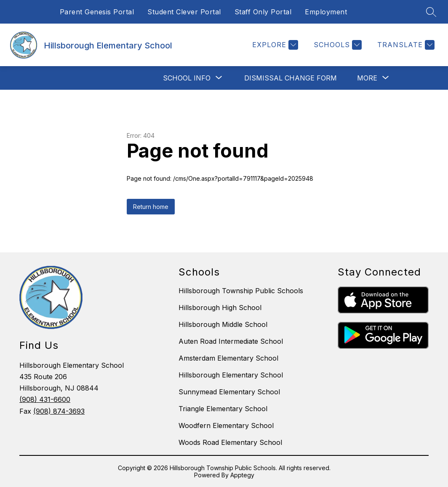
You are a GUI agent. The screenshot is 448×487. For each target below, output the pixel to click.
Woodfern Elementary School (226, 425)
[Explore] (274, 45)
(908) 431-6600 (45, 399)
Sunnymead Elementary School (229, 392)
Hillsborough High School (220, 308)
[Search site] (431, 12)
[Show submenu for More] (367, 78)
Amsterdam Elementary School (228, 358)
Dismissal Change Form (291, 78)
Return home (151, 207)
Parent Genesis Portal (97, 12)
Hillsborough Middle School (223, 324)
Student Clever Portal (184, 12)
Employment (326, 12)
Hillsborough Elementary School (231, 375)
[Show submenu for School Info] (187, 78)
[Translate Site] (405, 45)
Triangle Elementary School (223, 409)
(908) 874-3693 (59, 411)
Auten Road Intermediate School (231, 341)
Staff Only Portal (263, 12)
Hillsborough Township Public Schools (241, 291)
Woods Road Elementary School (230, 442)
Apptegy (242, 475)
